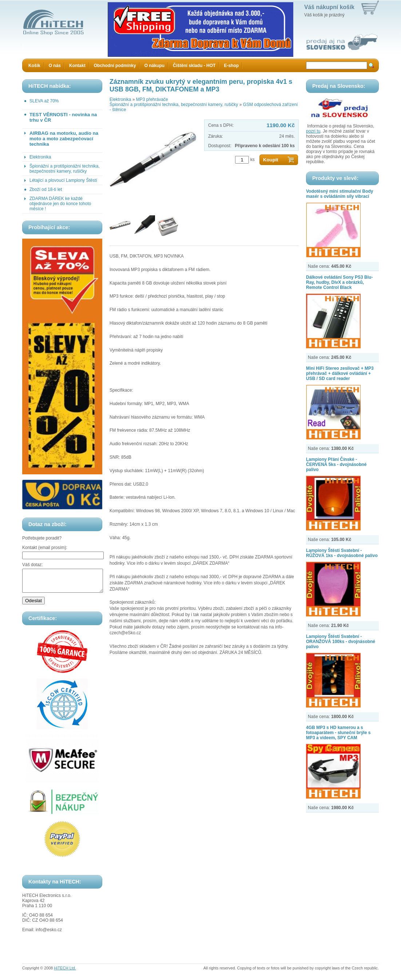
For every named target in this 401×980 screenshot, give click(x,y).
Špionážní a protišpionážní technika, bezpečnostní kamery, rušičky (65, 169)
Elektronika (40, 157)
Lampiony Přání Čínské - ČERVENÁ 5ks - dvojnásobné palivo (336, 464)
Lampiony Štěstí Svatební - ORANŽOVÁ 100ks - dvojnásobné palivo (341, 642)
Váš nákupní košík (329, 7)
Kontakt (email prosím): (45, 548)
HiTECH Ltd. (65, 972)
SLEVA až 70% (44, 101)
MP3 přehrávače (152, 99)
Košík (34, 66)
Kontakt (77, 66)
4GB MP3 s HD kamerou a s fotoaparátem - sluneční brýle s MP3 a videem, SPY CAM (338, 733)
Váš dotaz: (33, 565)
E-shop (231, 66)
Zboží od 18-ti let (46, 189)
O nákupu (154, 66)
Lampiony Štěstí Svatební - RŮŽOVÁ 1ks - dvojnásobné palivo (342, 553)
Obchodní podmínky (115, 66)
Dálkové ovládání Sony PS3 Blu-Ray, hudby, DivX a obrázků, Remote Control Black (339, 282)
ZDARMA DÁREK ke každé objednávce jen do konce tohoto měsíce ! (60, 204)
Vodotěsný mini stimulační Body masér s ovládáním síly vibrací (340, 194)
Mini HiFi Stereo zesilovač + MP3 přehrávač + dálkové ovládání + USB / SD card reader (340, 373)
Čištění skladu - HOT (194, 66)
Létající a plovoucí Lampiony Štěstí (63, 180)
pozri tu (313, 131)
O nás (55, 66)
